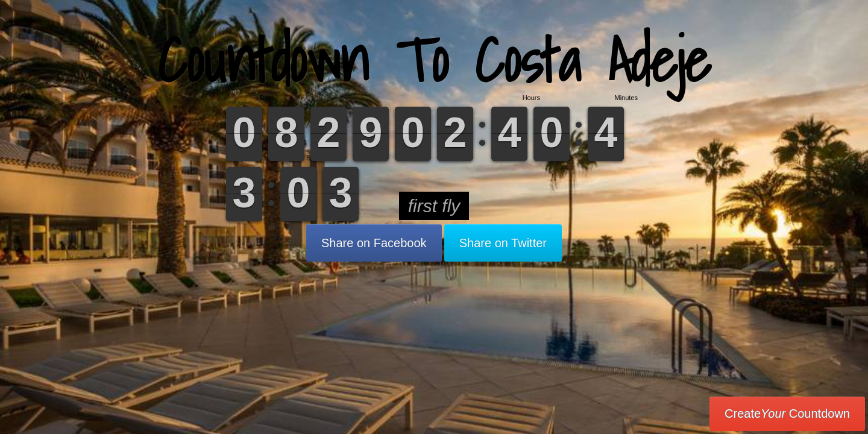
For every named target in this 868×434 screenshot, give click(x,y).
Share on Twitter (503, 243)
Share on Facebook (374, 243)
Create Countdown (787, 414)
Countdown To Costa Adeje (434, 60)
